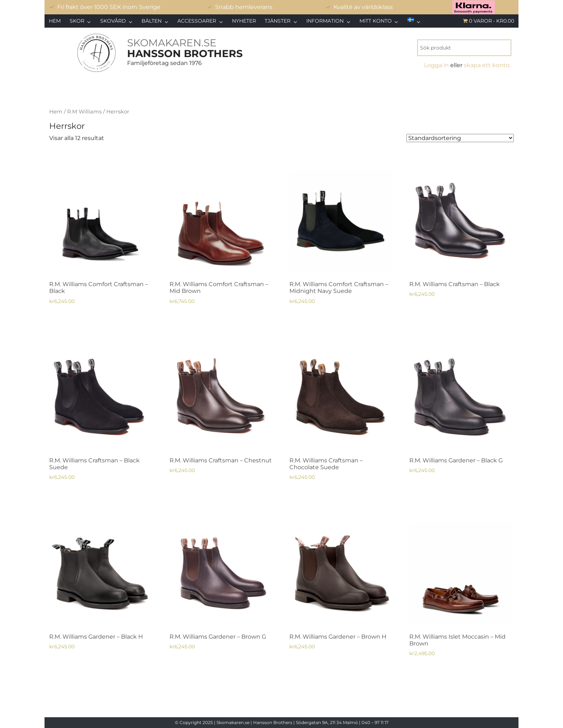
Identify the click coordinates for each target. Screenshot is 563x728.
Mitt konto (376, 21)
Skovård (113, 21)
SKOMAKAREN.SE (172, 43)
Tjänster (278, 21)
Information (325, 21)
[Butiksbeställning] (460, 138)
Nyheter (244, 21)
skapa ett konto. (487, 65)
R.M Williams (84, 112)
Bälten (152, 21)
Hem (55, 21)
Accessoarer (197, 21)
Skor (77, 21)
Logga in (436, 65)
